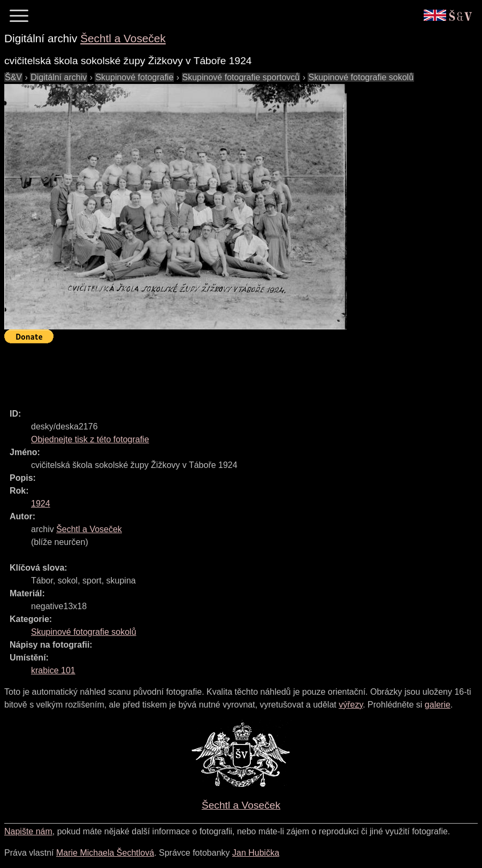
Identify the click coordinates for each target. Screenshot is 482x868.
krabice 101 (53, 670)
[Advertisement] (199, 371)
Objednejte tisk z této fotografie (90, 439)
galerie (438, 705)
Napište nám (28, 831)
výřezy (351, 705)
